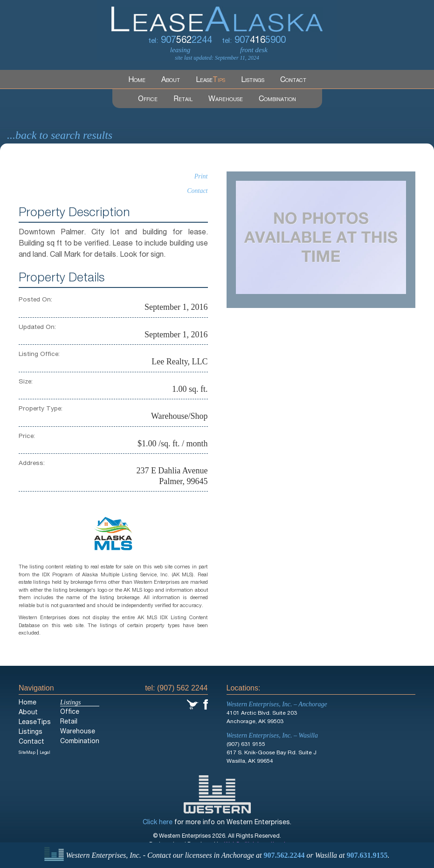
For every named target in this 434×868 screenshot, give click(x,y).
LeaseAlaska (217, 16)
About (171, 81)
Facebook (206, 704)
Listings (253, 81)
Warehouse (226, 100)
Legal (45, 753)
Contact (293, 81)
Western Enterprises (217, 794)
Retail (183, 100)
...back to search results (60, 135)
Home (137, 81)
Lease (210, 81)
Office (148, 100)
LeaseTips (35, 723)
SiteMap (27, 753)
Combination (277, 100)
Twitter (193, 704)
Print (201, 176)
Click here (158, 823)
